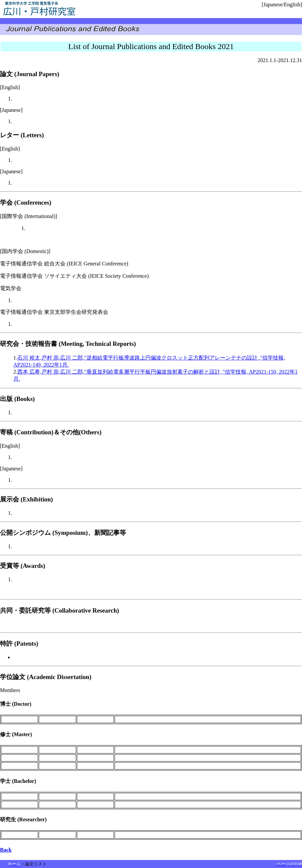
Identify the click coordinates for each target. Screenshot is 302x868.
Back (6, 850)
